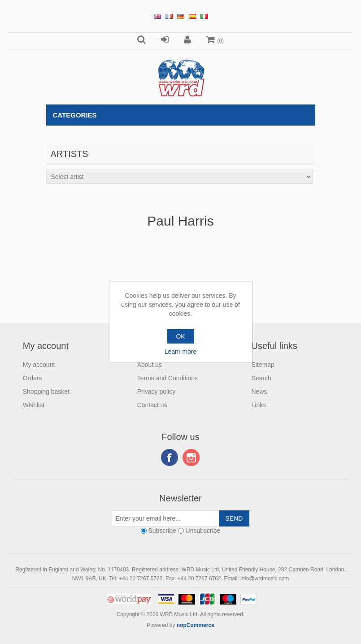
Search (261, 378)
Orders (33, 378)
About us (150, 365)
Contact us (152, 405)
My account (39, 365)
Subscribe (162, 531)
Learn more (181, 352)
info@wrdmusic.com (265, 579)
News (259, 392)
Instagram (191, 457)
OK (180, 336)
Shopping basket (46, 392)
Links (259, 405)
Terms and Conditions (167, 378)
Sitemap (263, 365)
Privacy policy (157, 392)
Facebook (170, 457)
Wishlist (34, 405)
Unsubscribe (203, 531)
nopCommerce (196, 625)
